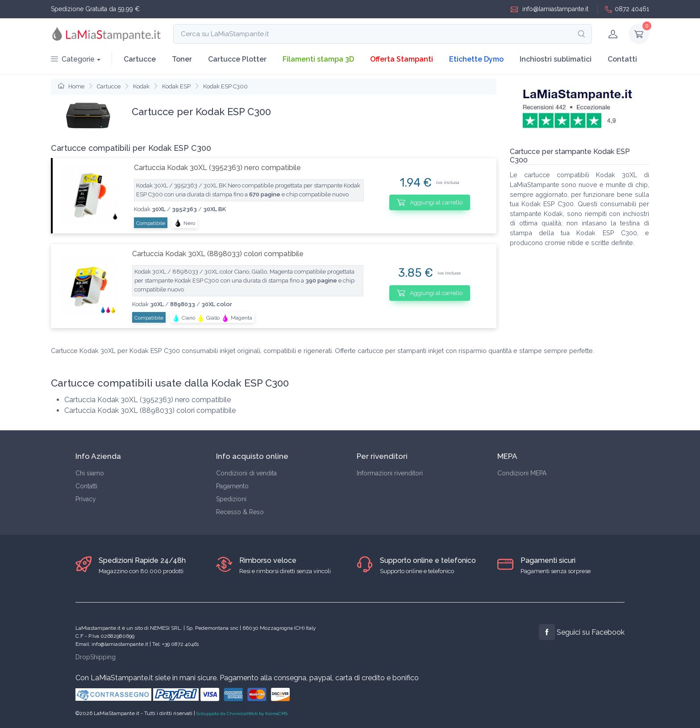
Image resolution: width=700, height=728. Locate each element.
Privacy (86, 499)
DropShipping (96, 657)
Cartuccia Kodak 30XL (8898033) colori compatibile (218, 254)
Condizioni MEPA (522, 473)
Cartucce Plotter (237, 59)
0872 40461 (627, 9)
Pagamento (232, 486)
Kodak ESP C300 (225, 86)
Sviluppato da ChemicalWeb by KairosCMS (242, 713)
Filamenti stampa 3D (318, 59)
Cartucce (140, 59)
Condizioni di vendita (246, 473)
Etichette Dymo (476, 59)
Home (71, 86)
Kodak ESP (176, 86)
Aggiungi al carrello (430, 202)
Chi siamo (90, 473)
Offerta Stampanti (402, 59)
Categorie (73, 59)
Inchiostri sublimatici (556, 59)
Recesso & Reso (240, 512)
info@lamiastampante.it (550, 9)
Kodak (141, 86)
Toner (182, 59)
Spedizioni (231, 499)
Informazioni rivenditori (390, 473)
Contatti (622, 59)
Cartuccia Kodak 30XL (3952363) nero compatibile (217, 168)
